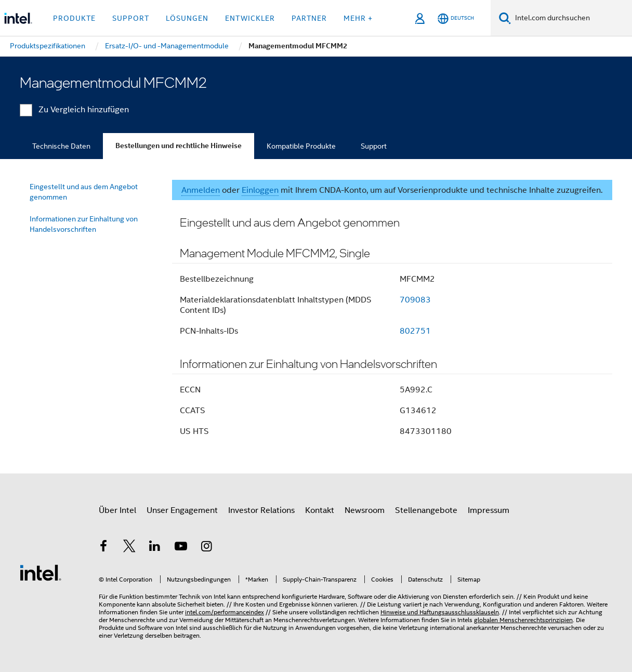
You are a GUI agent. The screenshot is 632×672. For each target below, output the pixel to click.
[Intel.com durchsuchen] (571, 18)
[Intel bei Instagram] (206, 548)
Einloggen (260, 190)
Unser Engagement (182, 510)
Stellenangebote (426, 510)
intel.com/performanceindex (225, 612)
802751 (415, 331)
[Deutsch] (456, 18)
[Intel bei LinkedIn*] (155, 548)
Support (374, 146)
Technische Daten (61, 146)
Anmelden (201, 190)
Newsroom (365, 510)
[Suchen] (505, 18)
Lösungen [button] (187, 18)
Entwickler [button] (250, 18)
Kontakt (320, 510)
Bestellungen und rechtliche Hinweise (179, 146)
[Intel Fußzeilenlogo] (41, 572)
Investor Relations (261, 510)
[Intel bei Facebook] (103, 548)
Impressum (489, 510)
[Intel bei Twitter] (129, 548)
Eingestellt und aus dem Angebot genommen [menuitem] (84, 192)
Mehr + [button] (358, 18)
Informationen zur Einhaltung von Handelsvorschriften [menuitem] (84, 224)
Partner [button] (309, 18)
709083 (415, 300)
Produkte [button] (74, 18)
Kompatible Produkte (301, 146)
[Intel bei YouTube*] (181, 548)
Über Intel (117, 510)
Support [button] (131, 18)
